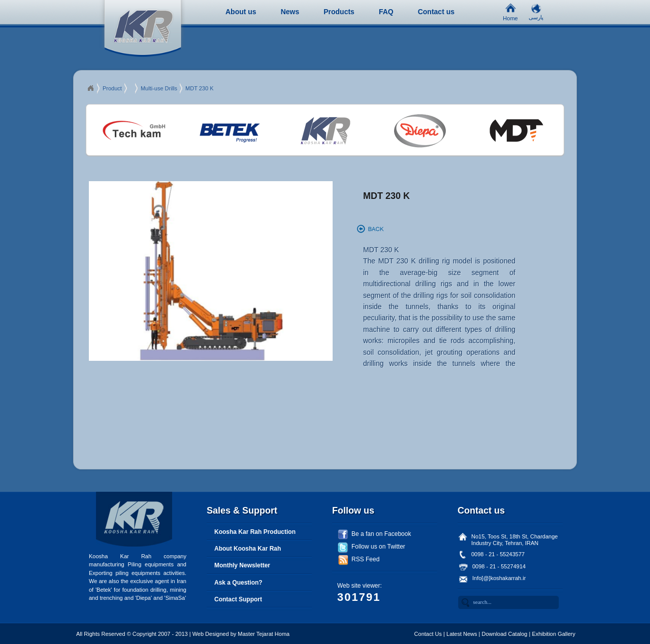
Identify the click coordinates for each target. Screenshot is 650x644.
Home (510, 15)
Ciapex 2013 (90, 88)
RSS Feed (365, 559)
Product (112, 88)
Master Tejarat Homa (264, 634)
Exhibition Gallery (554, 634)
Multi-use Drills (159, 88)
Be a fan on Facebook (381, 534)
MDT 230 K (199, 88)
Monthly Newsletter (242, 565)
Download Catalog (505, 634)
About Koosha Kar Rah (248, 549)
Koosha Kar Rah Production (255, 532)
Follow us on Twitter (378, 547)
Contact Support (238, 599)
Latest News (462, 634)
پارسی (536, 15)
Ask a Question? (238, 583)
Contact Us (428, 634)
